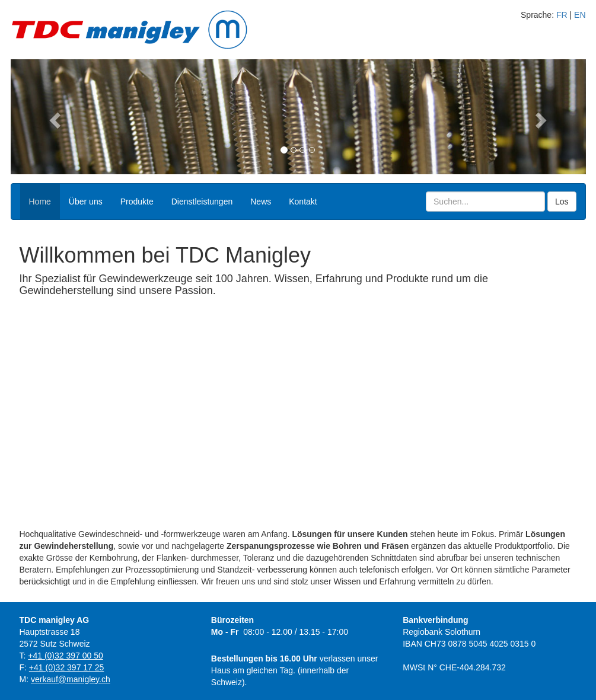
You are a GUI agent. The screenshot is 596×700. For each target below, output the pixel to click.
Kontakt (303, 202)
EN (580, 15)
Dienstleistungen (202, 202)
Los (562, 202)
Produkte (137, 202)
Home (40, 202)
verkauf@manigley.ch (71, 679)
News (261, 202)
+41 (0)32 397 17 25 (67, 667)
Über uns (86, 202)
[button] (54, 117)
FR (562, 15)
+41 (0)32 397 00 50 (66, 656)
